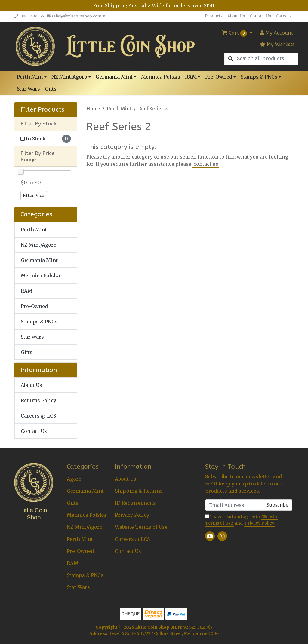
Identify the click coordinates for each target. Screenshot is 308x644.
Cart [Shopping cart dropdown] (235, 33)
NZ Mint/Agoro (39, 245)
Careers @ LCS (38, 416)
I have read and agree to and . (242, 520)
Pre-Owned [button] (219, 77)
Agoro (74, 479)
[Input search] (267, 59)
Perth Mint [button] (30, 77)
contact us (206, 164)
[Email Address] (234, 505)
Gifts (51, 89)
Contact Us (260, 16)
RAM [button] (191, 77)
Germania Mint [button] (114, 77)
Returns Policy (38, 400)
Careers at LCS (132, 539)
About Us (236, 16)
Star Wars (28, 89)
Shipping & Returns (139, 491)
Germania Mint (39, 260)
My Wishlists (277, 44)
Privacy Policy (132, 515)
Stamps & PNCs (39, 322)
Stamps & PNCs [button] (259, 77)
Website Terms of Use (141, 527)
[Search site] (231, 59)
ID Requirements (135, 503)
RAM (27, 291)
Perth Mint (34, 230)
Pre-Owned (34, 306)
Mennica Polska (161, 77)
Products (214, 16)
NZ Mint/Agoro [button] (69, 77)
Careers (284, 16)
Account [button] (276, 33)
